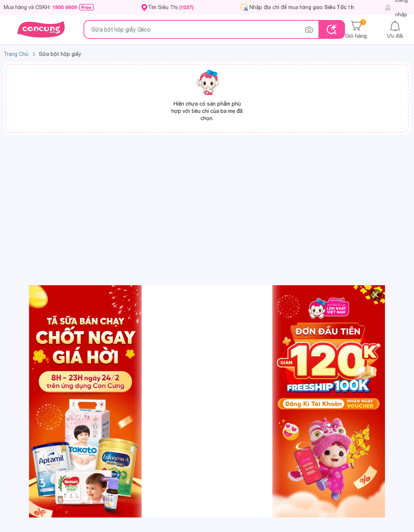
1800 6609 (65, 7)
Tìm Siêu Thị (171, 7)
